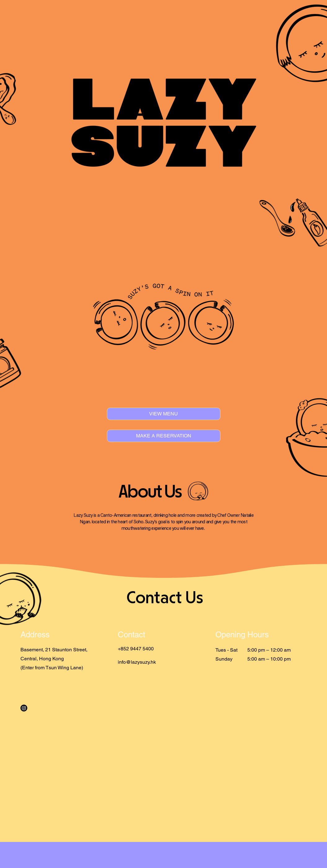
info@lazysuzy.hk (137, 662)
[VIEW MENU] (164, 414)
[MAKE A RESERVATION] (164, 436)
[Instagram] (24, 708)
